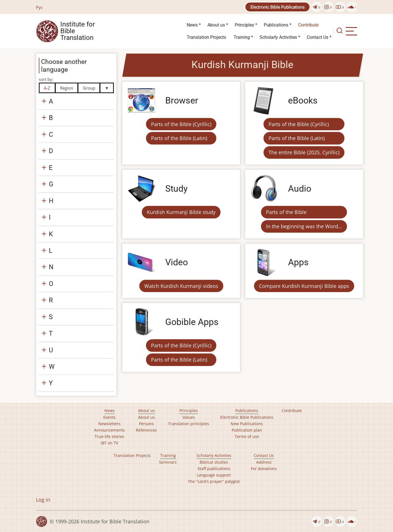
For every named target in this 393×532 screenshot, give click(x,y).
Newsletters (109, 424)
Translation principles (189, 424)
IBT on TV (109, 443)
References (146, 430)
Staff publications (214, 469)
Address (264, 462)
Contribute (308, 25)
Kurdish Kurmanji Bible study (181, 212)
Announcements (109, 430)
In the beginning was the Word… (304, 226)
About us (216, 25)
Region (67, 88)
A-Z (47, 88)
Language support (214, 475)
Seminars (168, 462)
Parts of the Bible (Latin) (179, 138)
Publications (276, 25)
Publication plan (247, 430)
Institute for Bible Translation (78, 31)
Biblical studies (214, 462)
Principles (244, 25)
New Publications (247, 424)
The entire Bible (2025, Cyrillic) (304, 152)
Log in (43, 500)
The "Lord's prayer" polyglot (214, 481)
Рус (39, 7)
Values (189, 417)
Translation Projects (206, 37)
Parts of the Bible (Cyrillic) (181, 124)
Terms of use (247, 436)
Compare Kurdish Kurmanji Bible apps (304, 286)
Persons (146, 424)
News (192, 25)
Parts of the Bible (286, 212)
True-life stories (109, 436)
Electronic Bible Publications (277, 7)
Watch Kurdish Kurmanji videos (181, 286)
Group (89, 88)
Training (242, 37)
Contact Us (317, 37)
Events (109, 417)
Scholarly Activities (278, 37)
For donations (264, 469)
